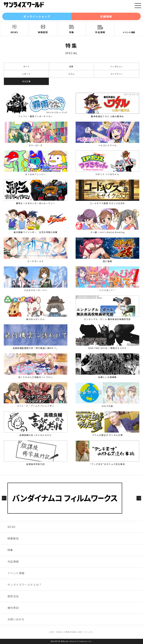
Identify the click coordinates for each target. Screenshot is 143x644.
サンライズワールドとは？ (25, 585)
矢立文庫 (26, 81)
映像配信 (43, 32)
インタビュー (117, 66)
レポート (26, 74)
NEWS (14, 32)
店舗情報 (106, 16)
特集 (72, 32)
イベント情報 (129, 32)
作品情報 (100, 32)
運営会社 (13, 596)
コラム (71, 74)
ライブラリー (117, 74)
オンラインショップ (37, 16)
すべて (26, 66)
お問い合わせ (16, 619)
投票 (71, 66)
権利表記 (13, 608)
